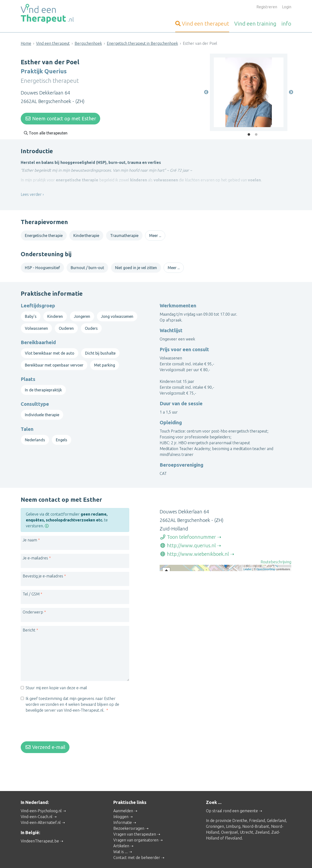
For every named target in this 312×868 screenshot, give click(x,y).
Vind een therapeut (53, 43)
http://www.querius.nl (188, 537)
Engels (62, 435)
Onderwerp (33, 604)
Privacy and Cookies (155, 858)
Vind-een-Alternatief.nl (41, 809)
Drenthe (240, 807)
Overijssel (229, 819)
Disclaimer (181, 858)
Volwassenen (36, 323)
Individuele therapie (42, 410)
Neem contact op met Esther (60, 117)
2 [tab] (256, 133)
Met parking (105, 360)
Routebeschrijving (276, 554)
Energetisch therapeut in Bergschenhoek (142, 43)
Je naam (30, 532)
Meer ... (155, 234)
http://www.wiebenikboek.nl (194, 546)
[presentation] (58, 720)
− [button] (166, 570)
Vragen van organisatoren (136, 827)
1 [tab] (249, 133)
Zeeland (262, 819)
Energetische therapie (44, 234)
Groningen (215, 813)
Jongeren (82, 311)
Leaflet (248, 598)
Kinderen (55, 311)
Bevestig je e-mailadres (43, 568)
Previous (206, 91)
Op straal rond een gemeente (232, 798)
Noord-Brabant (256, 813)
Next (291, 91)
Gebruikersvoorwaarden (211, 858)
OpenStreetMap (266, 598)
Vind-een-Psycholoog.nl (41, 798)
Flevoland (233, 825)
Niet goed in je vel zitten (136, 266)
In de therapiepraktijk (43, 385)
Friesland (257, 807)
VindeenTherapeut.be (40, 828)
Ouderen (66, 323)
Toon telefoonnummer (188, 529)
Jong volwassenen (117, 311)
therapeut (202, 24)
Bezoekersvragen (129, 815)
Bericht (29, 622)
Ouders (91, 323)
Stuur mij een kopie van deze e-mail (56, 679)
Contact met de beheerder (137, 844)
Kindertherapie (86, 234)
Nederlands (35, 435)
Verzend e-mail (45, 739)
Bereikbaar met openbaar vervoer (54, 360)
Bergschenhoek (88, 43)
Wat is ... (121, 839)
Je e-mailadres (35, 550)
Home (26, 43)
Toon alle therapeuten (46, 131)
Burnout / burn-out (87, 266)
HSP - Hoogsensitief (42, 266)
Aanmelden (123, 798)
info (286, 24)
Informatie (123, 809)
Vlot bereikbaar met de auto (50, 348)
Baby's (31, 311)
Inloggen (121, 803)
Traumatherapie (124, 234)
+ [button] (166, 563)
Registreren (267, 7)
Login (287, 7)
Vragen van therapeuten (135, 821)
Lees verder (31, 196)
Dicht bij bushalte (100, 348)
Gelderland (276, 807)
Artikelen (121, 833)
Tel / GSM (31, 586)
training (255, 24)
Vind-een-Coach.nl (37, 803)
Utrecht (247, 819)
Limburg (233, 813)
